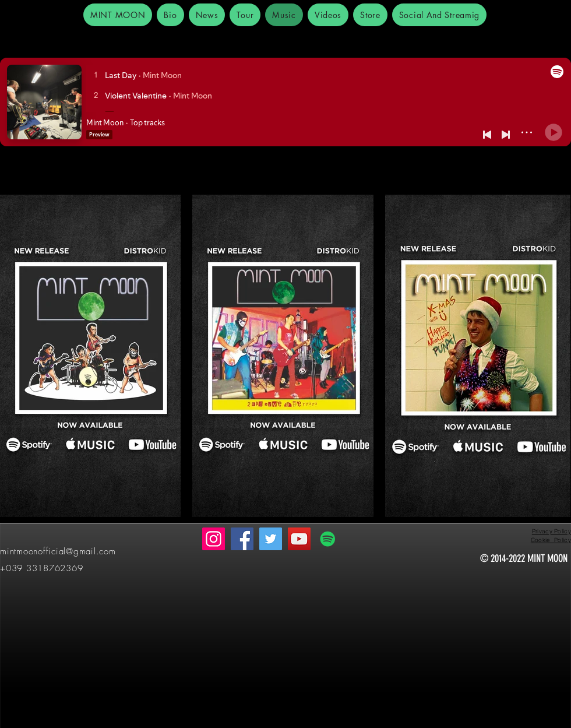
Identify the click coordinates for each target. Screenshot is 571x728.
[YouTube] (299, 539)
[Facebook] (242, 539)
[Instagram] (214, 539)
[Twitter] (271, 539)
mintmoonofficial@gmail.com (58, 551)
